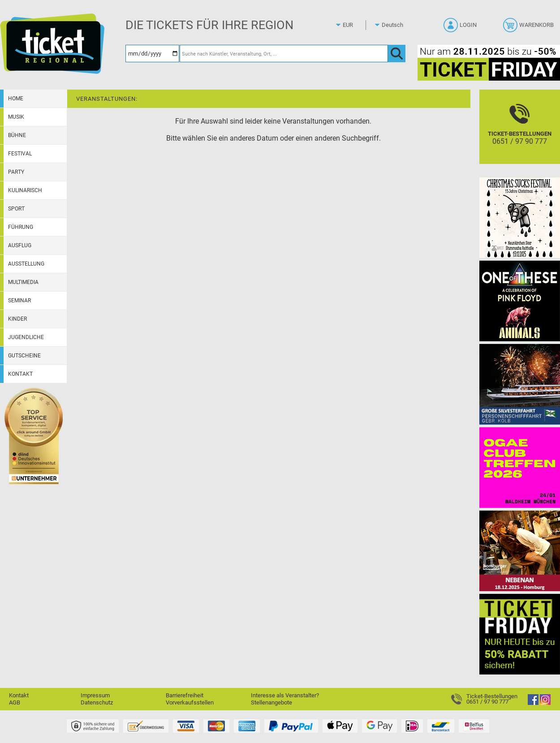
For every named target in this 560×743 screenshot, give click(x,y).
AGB (15, 702)
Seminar (19, 301)
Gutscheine (24, 356)
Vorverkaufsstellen (190, 702)
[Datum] (152, 54)
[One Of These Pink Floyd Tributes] (520, 301)
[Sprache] (395, 25)
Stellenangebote (271, 702)
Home (16, 99)
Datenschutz (97, 702)
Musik (16, 117)
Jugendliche (26, 337)
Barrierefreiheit (185, 695)
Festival (20, 154)
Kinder (17, 319)
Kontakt (20, 374)
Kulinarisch (25, 190)
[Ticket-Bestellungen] (520, 135)
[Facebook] (533, 703)
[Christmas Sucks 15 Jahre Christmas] (520, 217)
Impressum (95, 695)
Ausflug (20, 245)
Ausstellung (26, 264)
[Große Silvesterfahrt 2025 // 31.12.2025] (520, 384)
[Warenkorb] (529, 28)
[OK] (397, 54)
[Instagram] (545, 703)
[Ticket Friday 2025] (520, 634)
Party (16, 172)
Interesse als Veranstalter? (285, 695)
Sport (16, 209)
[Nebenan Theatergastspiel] (520, 551)
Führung (21, 227)
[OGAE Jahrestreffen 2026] (520, 467)
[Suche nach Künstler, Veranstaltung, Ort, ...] (284, 54)
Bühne (17, 135)
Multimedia (23, 282)
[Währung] (356, 25)
